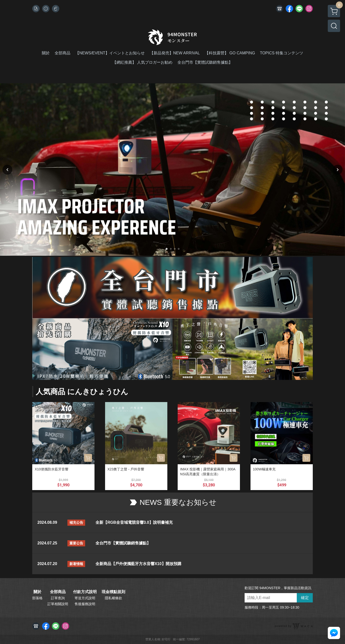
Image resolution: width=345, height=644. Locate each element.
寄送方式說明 (85, 598)
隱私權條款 (113, 598)
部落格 (37, 598)
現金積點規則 (113, 592)
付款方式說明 (85, 592)
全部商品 (58, 592)
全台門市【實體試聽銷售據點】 (123, 543)
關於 (37, 592)
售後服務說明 (85, 604)
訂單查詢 (58, 598)
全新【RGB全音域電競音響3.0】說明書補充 (134, 522)
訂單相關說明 (58, 604)
